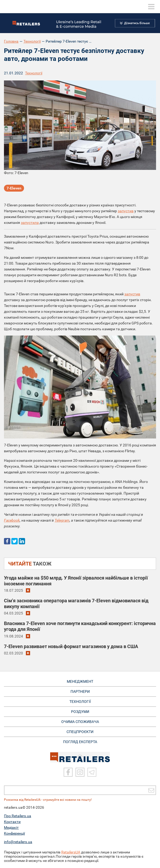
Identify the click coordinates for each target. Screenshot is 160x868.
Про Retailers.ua (18, 816)
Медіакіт (11, 828)
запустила (30, 223)
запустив (126, 211)
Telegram (62, 520)
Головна (11, 41)
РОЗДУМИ (80, 712)
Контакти (12, 822)
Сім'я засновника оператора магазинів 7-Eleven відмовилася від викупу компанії (76, 603)
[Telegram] (92, 772)
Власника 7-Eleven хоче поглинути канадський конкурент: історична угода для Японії (80, 626)
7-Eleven (14, 188)
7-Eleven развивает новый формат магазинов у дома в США (71, 646)
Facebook (12, 520)
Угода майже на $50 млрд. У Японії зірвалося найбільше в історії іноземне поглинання (76, 581)
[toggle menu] (151, 7)
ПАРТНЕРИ (80, 691)
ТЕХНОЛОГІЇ (80, 702)
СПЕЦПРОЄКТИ (80, 732)
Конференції (14, 833)
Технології (32, 41)
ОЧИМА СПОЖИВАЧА (80, 722)
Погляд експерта (80, 742)
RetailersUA (71, 852)
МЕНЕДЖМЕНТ (80, 681)
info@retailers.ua (18, 842)
